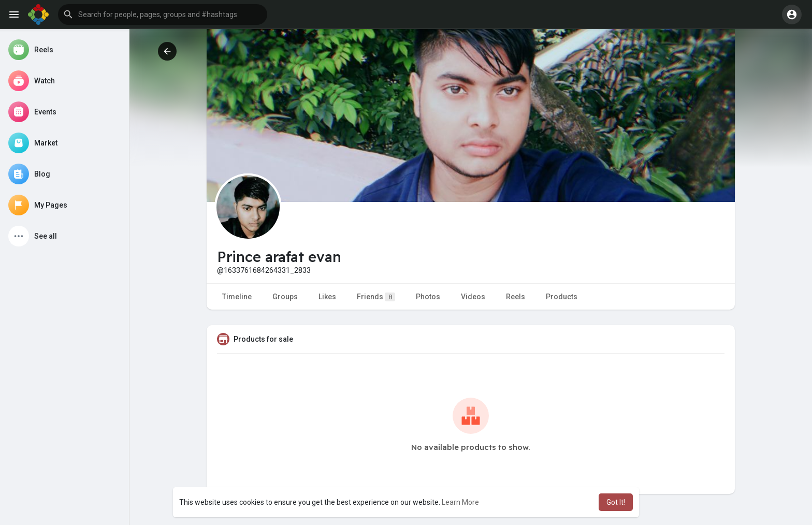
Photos (428, 297)
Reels (516, 297)
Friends (376, 297)
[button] (163, 14)
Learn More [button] (460, 502)
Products (562, 297)
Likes (327, 297)
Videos (473, 297)
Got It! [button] (616, 502)
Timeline (237, 297)
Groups (285, 297)
